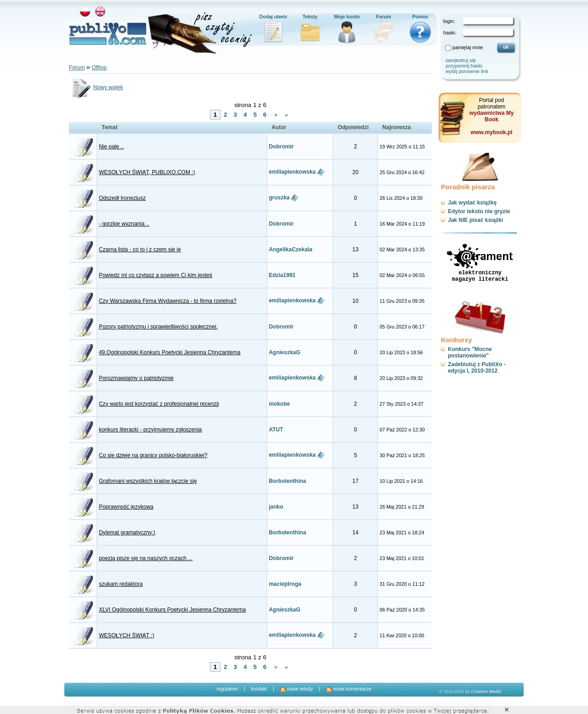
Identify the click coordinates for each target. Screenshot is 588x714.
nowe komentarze (349, 689)
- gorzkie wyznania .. (124, 224)
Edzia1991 (282, 275)
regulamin (227, 689)
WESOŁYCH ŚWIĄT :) (126, 635)
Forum (383, 17)
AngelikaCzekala (291, 249)
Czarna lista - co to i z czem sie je (140, 249)
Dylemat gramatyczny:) (127, 533)
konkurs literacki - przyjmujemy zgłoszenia (150, 430)
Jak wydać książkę (472, 203)
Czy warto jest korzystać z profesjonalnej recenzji (159, 404)
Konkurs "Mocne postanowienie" (470, 352)
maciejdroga (285, 584)
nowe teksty (297, 689)
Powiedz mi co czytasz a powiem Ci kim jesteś (155, 275)
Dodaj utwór (273, 17)
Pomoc (420, 17)
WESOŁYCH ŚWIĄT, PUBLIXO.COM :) (147, 172)
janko (276, 507)
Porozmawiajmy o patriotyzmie (136, 378)
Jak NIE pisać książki (475, 220)
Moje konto (347, 17)
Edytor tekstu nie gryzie (479, 211)
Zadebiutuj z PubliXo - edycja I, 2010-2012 (477, 368)
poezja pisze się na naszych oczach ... (146, 558)
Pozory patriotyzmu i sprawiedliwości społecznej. (158, 327)
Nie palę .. (111, 147)
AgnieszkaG (285, 352)
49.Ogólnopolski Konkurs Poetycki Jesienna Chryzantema (170, 352)
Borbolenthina (287, 481)
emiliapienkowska (292, 172)
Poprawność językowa (126, 507)
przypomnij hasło (464, 66)
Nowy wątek (96, 87)
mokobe (279, 404)
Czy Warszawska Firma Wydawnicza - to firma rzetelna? (168, 301)
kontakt (259, 689)
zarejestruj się (461, 60)
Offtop (99, 68)
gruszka (279, 198)
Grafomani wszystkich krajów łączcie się (148, 481)
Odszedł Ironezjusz (122, 198)
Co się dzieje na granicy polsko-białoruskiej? (153, 455)
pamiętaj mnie (468, 47)
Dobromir (281, 147)
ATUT (276, 430)
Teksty (310, 17)
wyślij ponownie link (467, 71)
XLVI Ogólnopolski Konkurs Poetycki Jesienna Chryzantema (172, 610)
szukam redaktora (121, 584)
